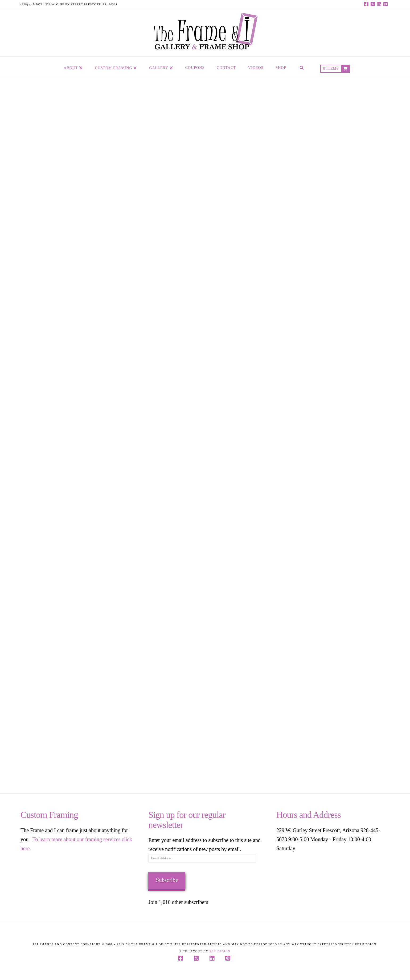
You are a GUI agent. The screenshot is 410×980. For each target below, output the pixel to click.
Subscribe (167, 880)
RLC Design (220, 951)
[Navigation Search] (302, 67)
